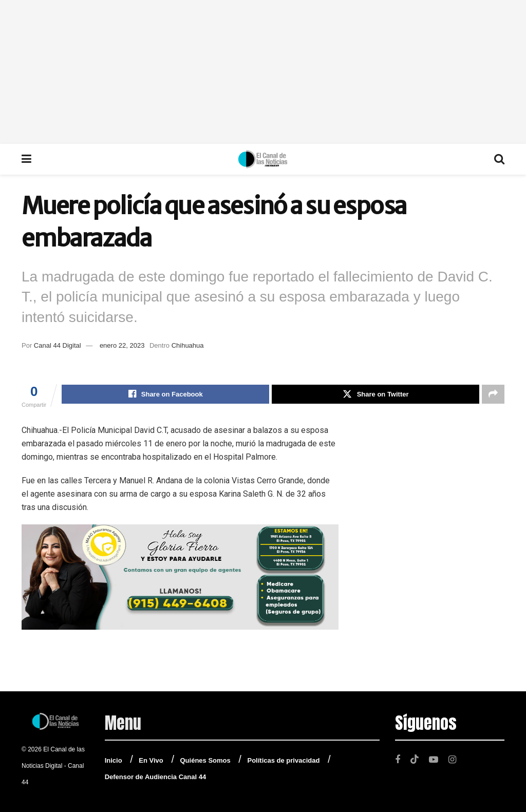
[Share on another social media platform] (493, 394)
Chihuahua (188, 345)
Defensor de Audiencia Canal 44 (155, 777)
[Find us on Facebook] (398, 759)
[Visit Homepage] (263, 159)
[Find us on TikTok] (415, 759)
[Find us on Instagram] (452, 759)
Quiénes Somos (205, 760)
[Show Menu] (26, 159)
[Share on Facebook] (165, 394)
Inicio (114, 760)
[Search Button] (499, 159)
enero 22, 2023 (122, 345)
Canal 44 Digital (58, 345)
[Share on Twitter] (375, 394)
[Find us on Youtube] (434, 759)
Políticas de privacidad (283, 760)
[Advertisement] (263, 72)
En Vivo (151, 760)
